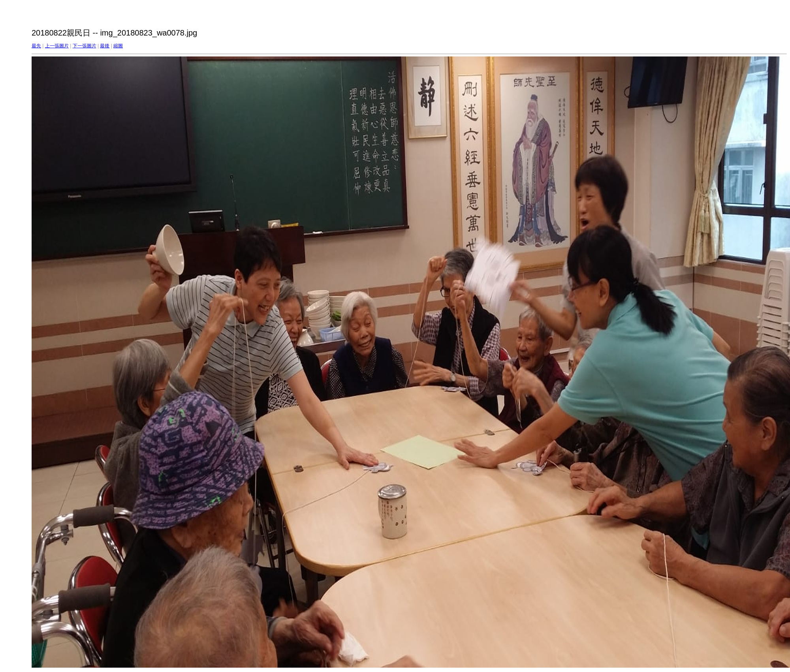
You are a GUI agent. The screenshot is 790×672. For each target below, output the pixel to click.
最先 (36, 46)
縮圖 (118, 46)
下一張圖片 (85, 46)
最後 (105, 46)
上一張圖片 (57, 46)
